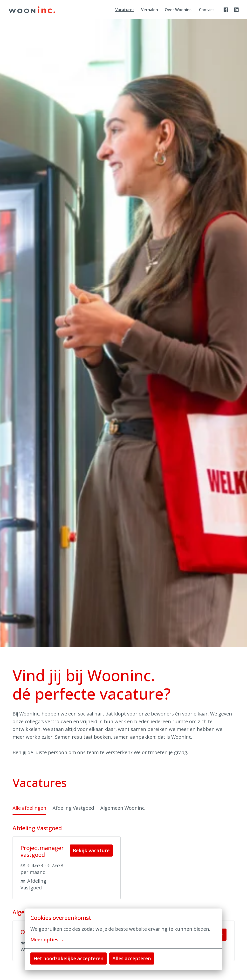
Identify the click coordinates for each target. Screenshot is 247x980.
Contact (207, 10)
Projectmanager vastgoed (42, 851)
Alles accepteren (132, 958)
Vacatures (125, 10)
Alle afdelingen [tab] (29, 808)
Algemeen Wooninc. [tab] (123, 808)
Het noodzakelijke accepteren (69, 958)
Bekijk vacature (91, 850)
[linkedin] (236, 10)
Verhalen (150, 10)
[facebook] (226, 10)
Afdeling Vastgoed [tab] (73, 808)
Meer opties (47, 940)
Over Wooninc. (178, 10)
